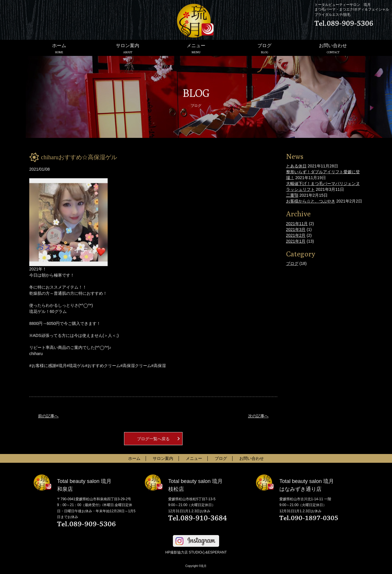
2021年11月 (297, 224)
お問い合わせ (333, 48)
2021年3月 (296, 229)
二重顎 (292, 195)
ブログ (264, 48)
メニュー (196, 48)
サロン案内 (128, 48)
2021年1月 (296, 241)
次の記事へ (258, 416)
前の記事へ (48, 416)
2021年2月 (296, 235)
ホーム (59, 48)
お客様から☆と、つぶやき (311, 201)
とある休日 (296, 166)
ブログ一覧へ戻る (153, 439)
